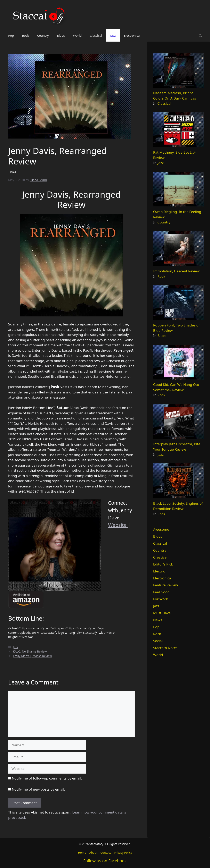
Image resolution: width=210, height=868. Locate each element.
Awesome (161, 529)
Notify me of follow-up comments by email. (47, 778)
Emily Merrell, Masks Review (32, 656)
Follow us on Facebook (105, 861)
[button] (200, 35)
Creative (160, 557)
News (158, 620)
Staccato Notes (165, 648)
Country (43, 35)
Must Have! (162, 613)
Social (158, 641)
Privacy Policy (123, 853)
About (93, 853)
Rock (25, 35)
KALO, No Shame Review (30, 651)
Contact (106, 853)
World (77, 35)
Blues (61, 35)
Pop (11, 35)
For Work (161, 599)
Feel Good (161, 592)
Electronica (132, 35)
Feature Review (166, 585)
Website (118, 525)
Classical (96, 35)
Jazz (113, 35)
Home (82, 853)
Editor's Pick (163, 564)
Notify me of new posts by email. (38, 789)
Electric (159, 571)
